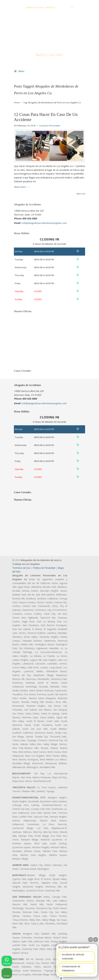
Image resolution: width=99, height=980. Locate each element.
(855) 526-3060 (63, 7)
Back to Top (81, 194)
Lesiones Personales (50, 126)
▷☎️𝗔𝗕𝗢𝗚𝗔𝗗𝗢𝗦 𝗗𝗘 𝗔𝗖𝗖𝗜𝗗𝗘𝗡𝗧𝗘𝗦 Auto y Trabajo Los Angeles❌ (49, 34)
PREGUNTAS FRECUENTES (50, 2)
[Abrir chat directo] (91, 940)
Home (17, 103)
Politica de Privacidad (44, 568)
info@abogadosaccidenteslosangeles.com (50, 12)
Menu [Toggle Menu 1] (19, 71)
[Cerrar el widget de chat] (96, 940)
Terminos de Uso (21, 568)
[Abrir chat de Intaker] (61, 978)
